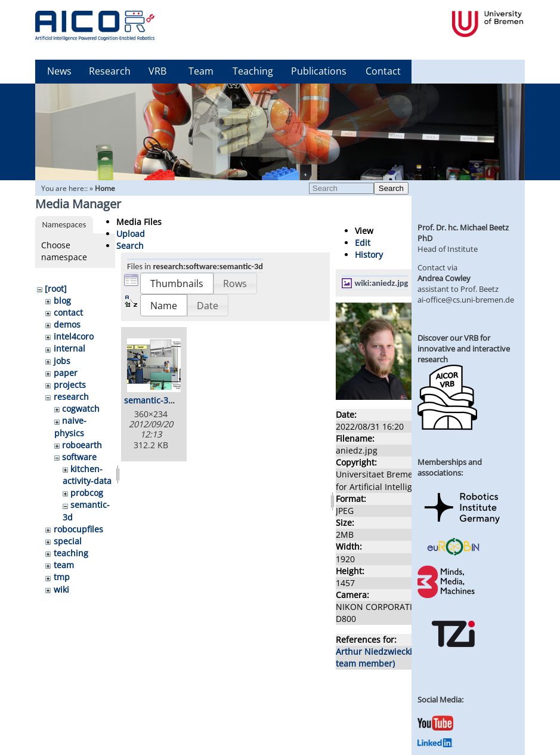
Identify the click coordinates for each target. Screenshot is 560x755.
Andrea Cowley (444, 278)
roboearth (82, 445)
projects (70, 385)
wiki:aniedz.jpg (382, 283)
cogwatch (81, 409)
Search (391, 188)
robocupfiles (78, 529)
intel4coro (74, 336)
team (64, 565)
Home (105, 188)
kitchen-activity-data (87, 475)
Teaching (253, 71)
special (68, 541)
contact (68, 312)
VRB (157, 71)
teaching (71, 553)
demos (67, 324)
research (71, 397)
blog (62, 301)
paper (66, 373)
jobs (62, 361)
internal (69, 348)
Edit (363, 243)
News (59, 71)
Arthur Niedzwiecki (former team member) (390, 657)
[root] (56, 289)
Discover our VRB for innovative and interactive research (464, 349)
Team (201, 71)
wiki (61, 589)
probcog (87, 493)
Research (110, 71)
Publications (319, 71)
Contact (383, 71)
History (369, 255)
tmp (62, 577)
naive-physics (70, 426)
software (79, 457)
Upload (131, 234)
